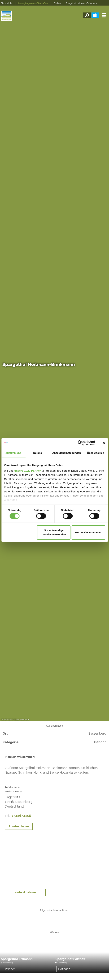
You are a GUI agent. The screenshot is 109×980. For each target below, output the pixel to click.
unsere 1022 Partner (28, 471)
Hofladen (10, 969)
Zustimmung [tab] (13, 453)
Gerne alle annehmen (88, 532)
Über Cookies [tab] (95, 453)
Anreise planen (19, 826)
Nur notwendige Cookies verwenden (54, 532)
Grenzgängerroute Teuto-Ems (33, 3)
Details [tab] (38, 453)
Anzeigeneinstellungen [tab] (66, 453)
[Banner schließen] (104, 443)
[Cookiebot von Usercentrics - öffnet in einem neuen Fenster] (80, 443)
